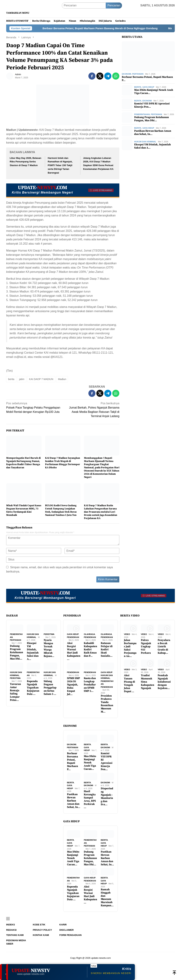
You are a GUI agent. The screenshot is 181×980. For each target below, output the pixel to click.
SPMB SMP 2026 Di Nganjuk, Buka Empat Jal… (73, 686)
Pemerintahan (142, 114)
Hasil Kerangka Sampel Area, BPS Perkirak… (90, 799)
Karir (63, 925)
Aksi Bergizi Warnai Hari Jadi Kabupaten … (74, 651)
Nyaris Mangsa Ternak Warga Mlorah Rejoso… (49, 648)
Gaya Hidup (148, 87)
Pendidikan (73, 637)
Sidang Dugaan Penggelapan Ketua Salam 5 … (50, 688)
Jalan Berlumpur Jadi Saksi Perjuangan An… (130, 648)
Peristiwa (49, 634)
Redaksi (11, 930)
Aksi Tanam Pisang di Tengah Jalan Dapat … (129, 683)
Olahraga (89, 634)
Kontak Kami (41, 935)
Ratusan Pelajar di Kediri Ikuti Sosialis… (107, 650)
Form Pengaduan (71, 935)
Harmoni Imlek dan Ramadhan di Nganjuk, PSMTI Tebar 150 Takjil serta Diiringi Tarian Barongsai (60, 165)
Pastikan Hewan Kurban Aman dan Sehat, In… (153, 133)
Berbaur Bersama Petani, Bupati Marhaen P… (147, 79)
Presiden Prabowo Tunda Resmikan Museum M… (107, 704)
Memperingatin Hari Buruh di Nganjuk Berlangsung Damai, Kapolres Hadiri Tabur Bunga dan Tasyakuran (23, 463)
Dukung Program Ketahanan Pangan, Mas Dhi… (151, 119)
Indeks (11, 925)
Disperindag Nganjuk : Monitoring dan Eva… (107, 797)
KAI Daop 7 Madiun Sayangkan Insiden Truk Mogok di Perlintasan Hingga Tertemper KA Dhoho (63, 463)
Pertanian (138, 74)
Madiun (62, 379)
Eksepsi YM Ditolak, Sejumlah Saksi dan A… (152, 146)
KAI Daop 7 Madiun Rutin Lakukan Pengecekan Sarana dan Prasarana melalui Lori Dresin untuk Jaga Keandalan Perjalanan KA (101, 512)
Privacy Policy (42, 930)
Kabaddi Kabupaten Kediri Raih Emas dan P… (90, 650)
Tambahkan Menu (18, 13)
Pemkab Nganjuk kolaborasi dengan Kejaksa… (164, 682)
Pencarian (114, 5)
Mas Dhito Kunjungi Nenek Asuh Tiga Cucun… (154, 92)
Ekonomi (126, 74)
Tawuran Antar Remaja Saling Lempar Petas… (15, 692)
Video (127, 634)
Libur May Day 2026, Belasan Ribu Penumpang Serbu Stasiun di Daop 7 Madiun (25, 162)
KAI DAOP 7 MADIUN (41, 379)
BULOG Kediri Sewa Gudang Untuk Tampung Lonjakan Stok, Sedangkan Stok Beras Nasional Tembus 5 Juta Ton (61, 510)
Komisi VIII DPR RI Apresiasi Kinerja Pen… (152, 105)
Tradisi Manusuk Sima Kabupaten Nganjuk (148, 682)
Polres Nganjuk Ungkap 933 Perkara (146, 647)
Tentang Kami (15, 935)
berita (11, 379)
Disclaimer (67, 930)
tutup (94, 966)
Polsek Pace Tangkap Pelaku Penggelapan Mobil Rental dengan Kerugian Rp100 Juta (33, 407)
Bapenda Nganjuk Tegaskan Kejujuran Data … (33, 688)
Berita (138, 87)
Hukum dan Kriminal (145, 142)
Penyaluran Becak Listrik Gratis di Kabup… (164, 647)
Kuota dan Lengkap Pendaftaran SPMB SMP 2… (90, 685)
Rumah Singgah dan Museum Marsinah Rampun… (107, 898)
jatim (22, 379)
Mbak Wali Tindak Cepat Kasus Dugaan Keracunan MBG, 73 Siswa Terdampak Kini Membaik (24, 510)
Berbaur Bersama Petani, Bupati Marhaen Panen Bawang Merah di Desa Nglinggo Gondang (111, 28)
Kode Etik (39, 925)
